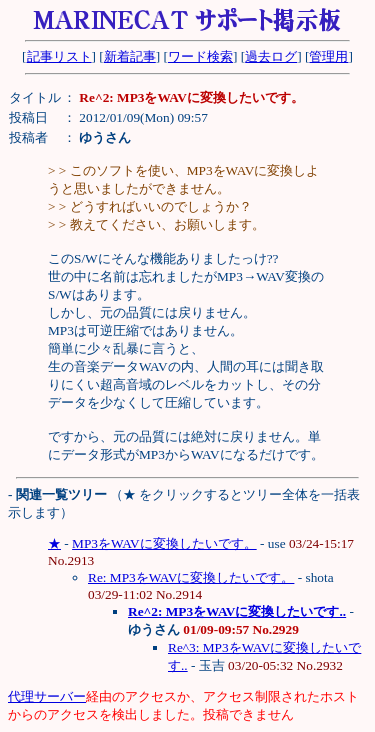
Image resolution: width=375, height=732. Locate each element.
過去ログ (271, 56)
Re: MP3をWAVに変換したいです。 (191, 577)
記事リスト (59, 56)
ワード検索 (200, 56)
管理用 (328, 56)
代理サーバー (47, 696)
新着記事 (130, 56)
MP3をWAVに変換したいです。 (164, 543)
